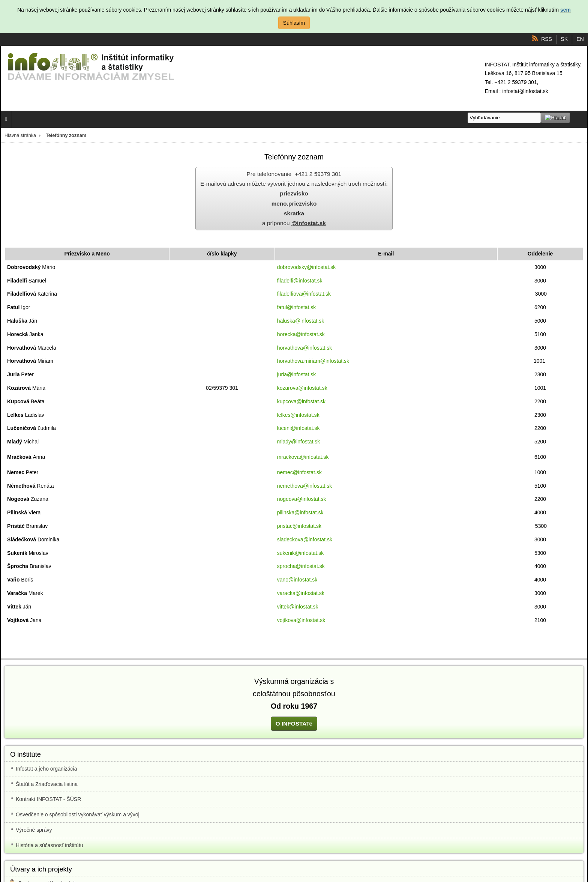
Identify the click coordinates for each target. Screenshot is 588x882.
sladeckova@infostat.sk (305, 539)
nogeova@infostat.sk (302, 499)
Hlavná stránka (20, 135)
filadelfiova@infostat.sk (304, 294)
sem (565, 10)
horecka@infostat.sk (301, 334)
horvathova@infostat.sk (305, 348)
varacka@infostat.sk (301, 593)
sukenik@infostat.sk (301, 553)
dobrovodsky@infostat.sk (307, 267)
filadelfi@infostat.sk (300, 281)
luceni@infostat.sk (298, 428)
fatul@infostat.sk (297, 307)
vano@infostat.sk (297, 580)
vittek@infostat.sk (298, 607)
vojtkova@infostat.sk (301, 620)
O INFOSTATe (294, 723)
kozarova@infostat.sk (302, 388)
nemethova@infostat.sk (305, 486)
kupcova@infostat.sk (301, 401)
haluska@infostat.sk (301, 321)
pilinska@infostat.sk (300, 512)
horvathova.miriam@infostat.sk (313, 361)
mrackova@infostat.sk (303, 457)
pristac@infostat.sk (299, 526)
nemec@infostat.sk (299, 472)
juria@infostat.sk (297, 374)
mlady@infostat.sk (299, 442)
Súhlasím (294, 23)
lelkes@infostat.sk (298, 415)
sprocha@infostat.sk (301, 566)
